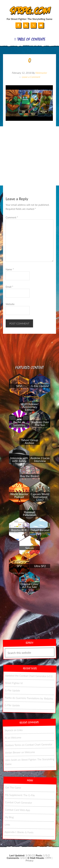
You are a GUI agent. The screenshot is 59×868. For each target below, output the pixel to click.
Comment (12, 217)
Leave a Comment (31, 77)
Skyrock (9, 730)
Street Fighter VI (14, 683)
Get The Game (13, 787)
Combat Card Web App (17, 810)
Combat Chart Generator (39, 744)
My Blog (9, 817)
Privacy (29, 860)
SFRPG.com (29, 11)
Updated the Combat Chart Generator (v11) (29, 676)
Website (10, 304)
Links (20, 730)
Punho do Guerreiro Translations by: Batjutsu (29, 698)
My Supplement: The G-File (20, 795)
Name (10, 269)
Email (9, 287)
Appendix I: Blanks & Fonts (19, 832)
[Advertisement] (29, 156)
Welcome (16, 737)
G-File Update (12, 690)
